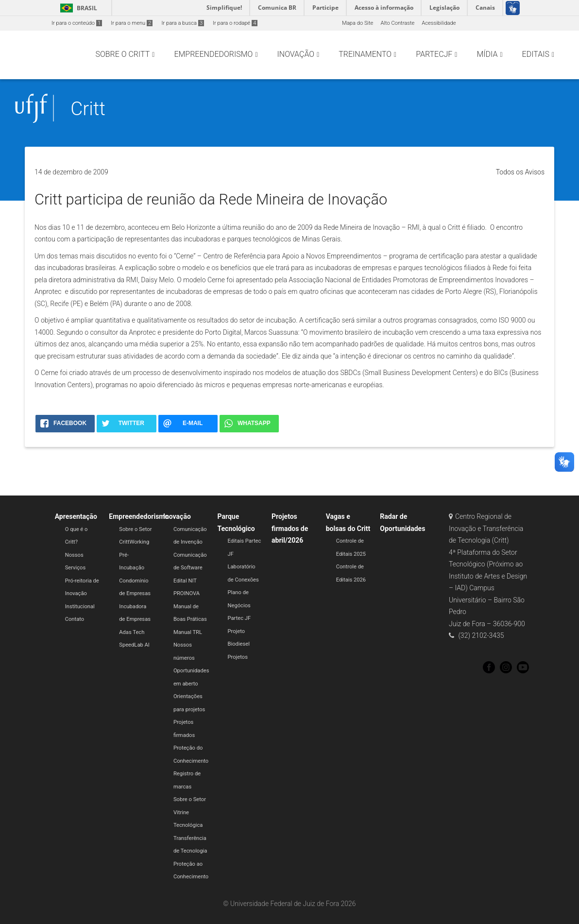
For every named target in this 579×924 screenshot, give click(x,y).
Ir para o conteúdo (77, 23)
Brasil (77, 8)
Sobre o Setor (135, 529)
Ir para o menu (132, 23)
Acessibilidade (439, 23)
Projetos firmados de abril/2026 (290, 528)
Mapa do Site (358, 23)
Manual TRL (188, 632)
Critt (88, 109)
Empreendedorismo (139, 516)
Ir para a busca (183, 23)
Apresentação (76, 516)
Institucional (80, 607)
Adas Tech (132, 632)
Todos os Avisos (520, 172)
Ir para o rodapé (235, 23)
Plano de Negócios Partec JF (239, 605)
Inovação (177, 516)
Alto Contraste (397, 23)
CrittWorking (134, 542)
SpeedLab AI (134, 645)
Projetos (237, 657)
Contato (75, 619)
